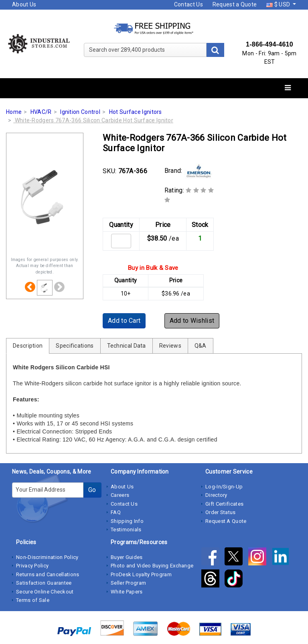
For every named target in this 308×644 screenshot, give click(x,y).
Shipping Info (127, 521)
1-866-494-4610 (269, 44)
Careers (120, 495)
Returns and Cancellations (48, 574)
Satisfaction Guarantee (44, 583)
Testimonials (126, 530)
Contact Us (188, 4)
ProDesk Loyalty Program (141, 574)
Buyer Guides (127, 557)
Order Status (221, 512)
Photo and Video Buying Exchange (152, 566)
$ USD (279, 4)
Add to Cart (124, 321)
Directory (216, 495)
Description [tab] (28, 346)
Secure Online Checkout (45, 592)
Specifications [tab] (75, 346)
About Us (24, 4)
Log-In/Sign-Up (224, 487)
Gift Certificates (224, 504)
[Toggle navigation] (288, 88)
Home (14, 112)
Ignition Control (80, 112)
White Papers (127, 592)
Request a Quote (235, 4)
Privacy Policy (32, 566)
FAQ (116, 512)
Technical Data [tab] (127, 346)
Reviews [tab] (170, 346)
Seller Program (128, 583)
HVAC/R (41, 112)
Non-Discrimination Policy (47, 557)
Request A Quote (226, 521)
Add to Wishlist (192, 321)
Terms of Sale (33, 600)
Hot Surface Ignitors (136, 112)
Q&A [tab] (201, 346)
